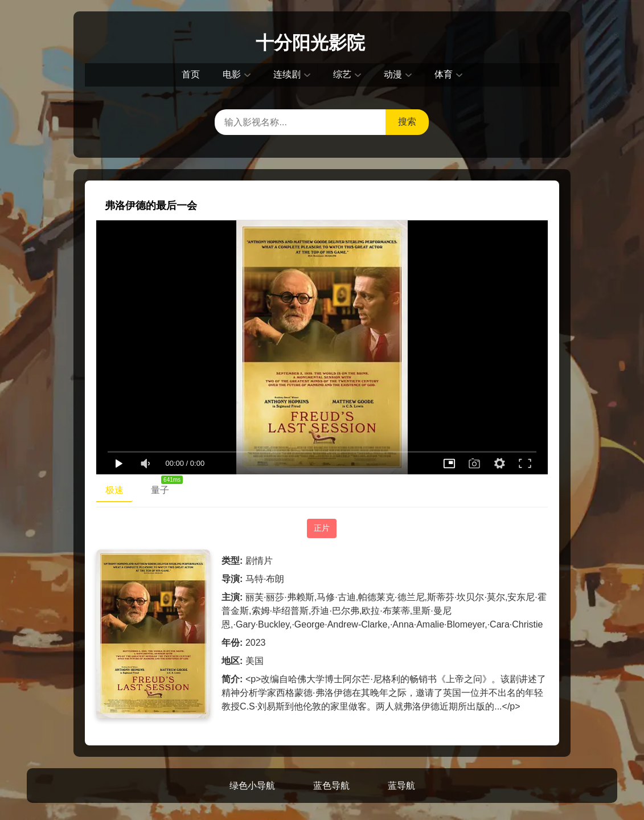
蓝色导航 (331, 786)
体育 (444, 74)
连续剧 (287, 74)
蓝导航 (401, 786)
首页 (191, 74)
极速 (114, 490)
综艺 (342, 74)
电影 (232, 74)
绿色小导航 (252, 786)
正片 (322, 528)
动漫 (393, 74)
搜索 (407, 122)
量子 (165, 487)
